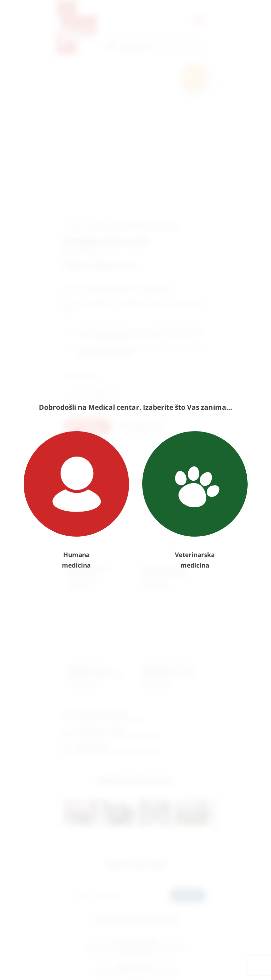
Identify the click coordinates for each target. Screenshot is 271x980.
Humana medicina (76, 500)
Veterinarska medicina (195, 500)
